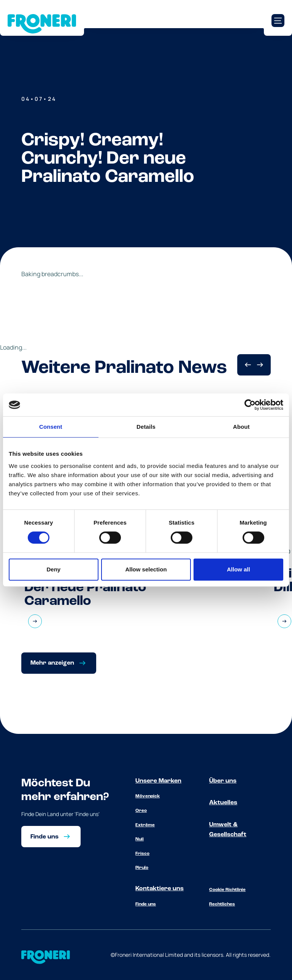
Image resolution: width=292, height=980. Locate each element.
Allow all (239, 569)
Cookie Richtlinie (227, 890)
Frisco (142, 854)
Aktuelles (223, 803)
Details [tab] (146, 427)
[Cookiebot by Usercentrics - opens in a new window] (250, 405)
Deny (53, 569)
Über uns (223, 781)
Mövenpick (148, 796)
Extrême (145, 825)
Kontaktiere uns (159, 889)
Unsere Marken (158, 781)
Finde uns (146, 904)
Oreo (141, 811)
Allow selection (146, 569)
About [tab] (241, 427)
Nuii (140, 839)
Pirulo (142, 868)
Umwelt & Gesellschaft (228, 830)
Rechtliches (222, 904)
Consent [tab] (51, 427)
